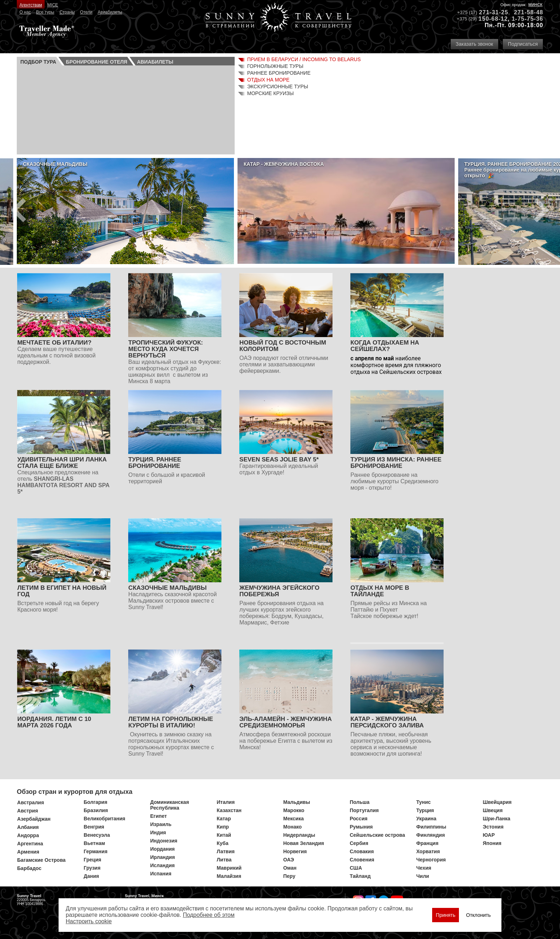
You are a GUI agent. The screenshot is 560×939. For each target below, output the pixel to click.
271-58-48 (529, 12)
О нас (25, 12)
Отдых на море (268, 80)
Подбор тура (38, 62)
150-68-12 (493, 19)
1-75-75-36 (527, 19)
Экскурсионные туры (278, 87)
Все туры (45, 12)
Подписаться (523, 44)
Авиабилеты (110, 12)
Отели (86, 12)
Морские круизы (270, 93)
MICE (53, 5)
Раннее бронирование (279, 73)
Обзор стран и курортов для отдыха (75, 792)
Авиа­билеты (155, 62)
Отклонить (478, 915)
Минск (535, 5)
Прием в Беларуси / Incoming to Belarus (304, 59)
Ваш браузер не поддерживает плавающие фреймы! (126, 109)
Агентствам (31, 5)
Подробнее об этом (209, 915)
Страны (67, 12)
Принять (446, 915)
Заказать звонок (474, 44)
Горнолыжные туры (275, 66)
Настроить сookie (89, 921)
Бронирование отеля (96, 62)
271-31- (490, 12)
